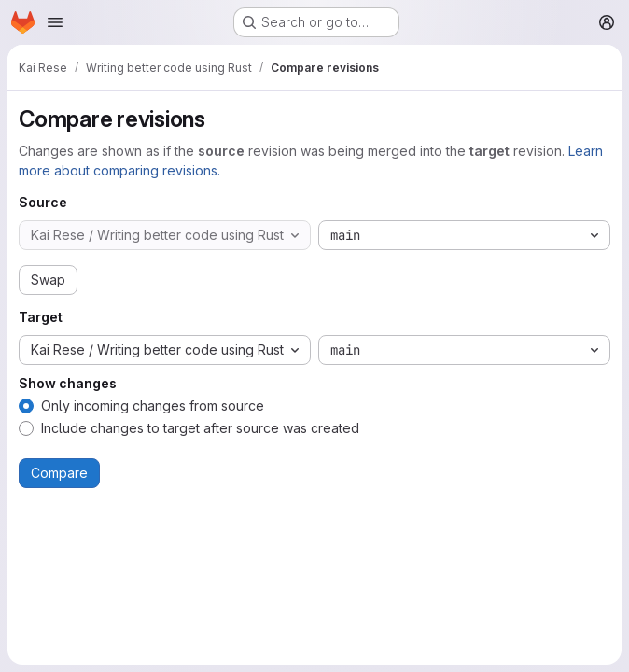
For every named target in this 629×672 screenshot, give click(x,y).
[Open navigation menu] (55, 22)
